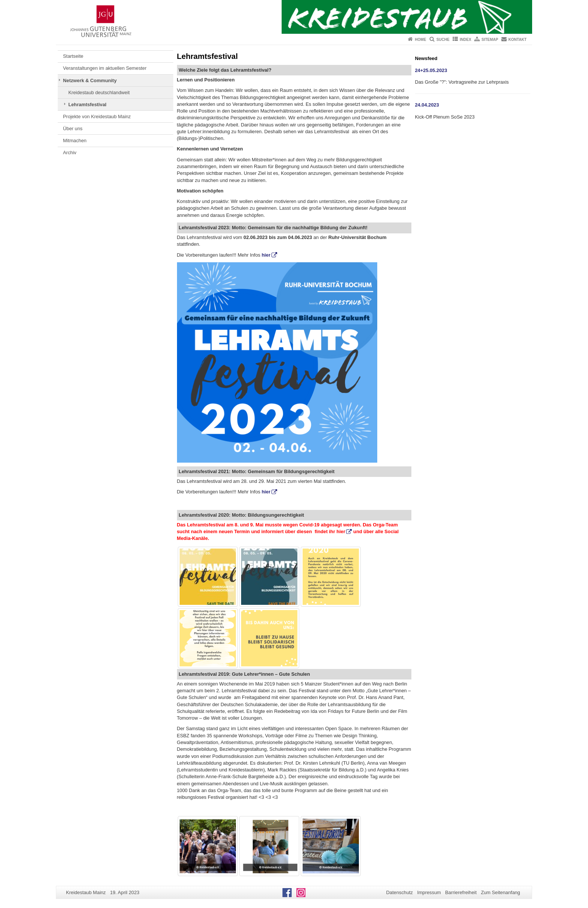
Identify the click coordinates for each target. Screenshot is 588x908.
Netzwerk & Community (90, 80)
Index (466, 40)
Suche (443, 40)
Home (420, 40)
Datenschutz (400, 892)
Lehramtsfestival (87, 104)
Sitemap (490, 40)
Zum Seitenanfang (500, 892)
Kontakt (517, 40)
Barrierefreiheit (461, 892)
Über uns (73, 129)
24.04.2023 (427, 105)
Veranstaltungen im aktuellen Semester (105, 68)
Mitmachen (75, 141)
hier (266, 255)
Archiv (70, 153)
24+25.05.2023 (431, 70)
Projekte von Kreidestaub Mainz (97, 117)
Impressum (429, 892)
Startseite (73, 56)
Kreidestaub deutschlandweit (99, 92)
